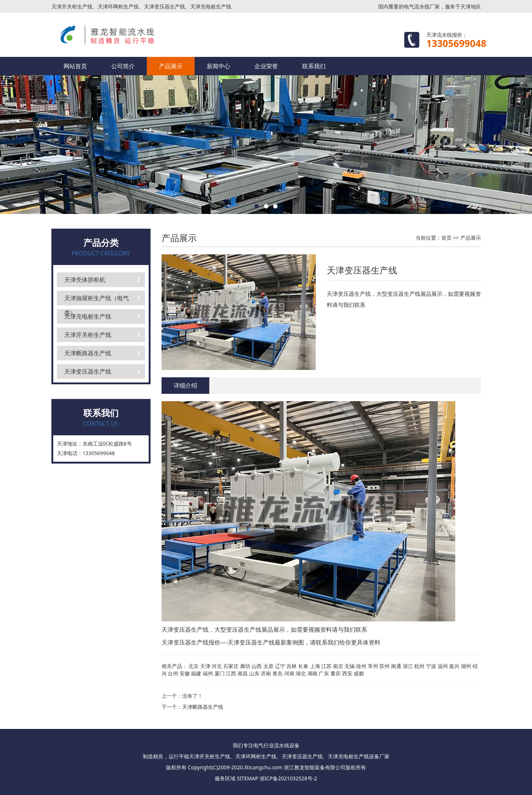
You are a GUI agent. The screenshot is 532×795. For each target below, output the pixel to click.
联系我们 (314, 66)
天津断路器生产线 (88, 353)
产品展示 (171, 66)
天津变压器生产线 (88, 371)
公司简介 (123, 66)
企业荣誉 (266, 66)
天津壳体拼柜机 (85, 280)
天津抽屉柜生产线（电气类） (97, 300)
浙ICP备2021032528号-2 (288, 778)
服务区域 (225, 778)
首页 (446, 238)
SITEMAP (247, 778)
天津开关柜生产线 (88, 335)
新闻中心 (218, 66)
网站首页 (75, 66)
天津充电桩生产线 (88, 316)
